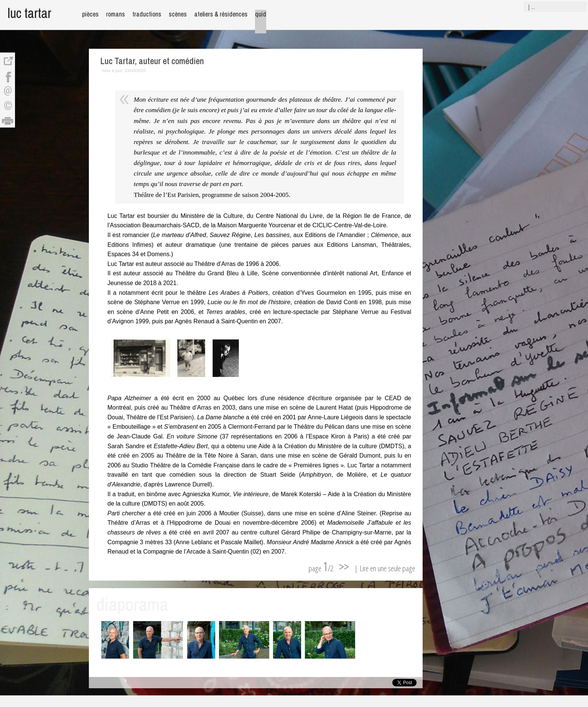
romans (115, 14)
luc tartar (29, 13)
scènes (178, 14)
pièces (90, 14)
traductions (147, 14)
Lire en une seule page (387, 568)
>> (344, 566)
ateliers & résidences (221, 14)
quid (261, 14)
